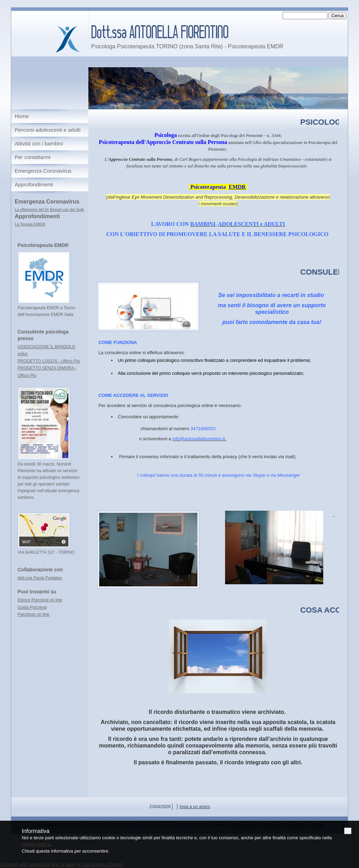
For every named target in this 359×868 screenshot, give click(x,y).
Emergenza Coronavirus (43, 171)
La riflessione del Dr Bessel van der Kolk (49, 209)
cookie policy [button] (36, 844)
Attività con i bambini (39, 143)
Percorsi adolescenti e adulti (48, 130)
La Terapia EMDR (30, 224)
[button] (348, 831)
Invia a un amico (195, 807)
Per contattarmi (33, 157)
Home (22, 116)
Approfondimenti (34, 184)
